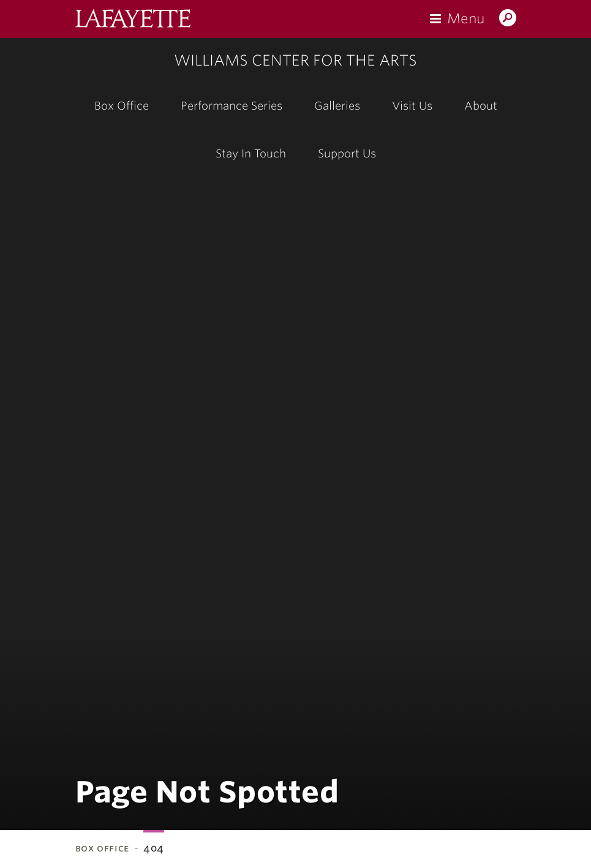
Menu (466, 18)
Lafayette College (133, 20)
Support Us (347, 153)
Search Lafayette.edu (508, 19)
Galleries (337, 106)
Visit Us (412, 106)
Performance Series (232, 106)
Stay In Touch (251, 153)
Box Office (122, 106)
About (481, 106)
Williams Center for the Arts (295, 60)
